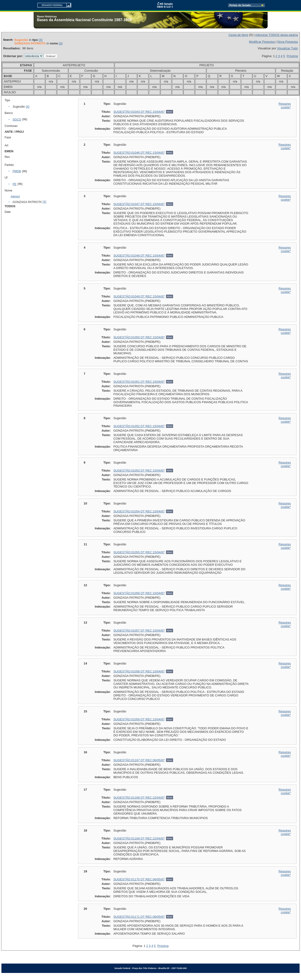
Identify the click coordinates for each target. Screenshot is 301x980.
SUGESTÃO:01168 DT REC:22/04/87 (139, 798)
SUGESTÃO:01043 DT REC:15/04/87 (139, 112)
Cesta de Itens (238, 35)
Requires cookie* (285, 105)
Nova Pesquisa (287, 42)
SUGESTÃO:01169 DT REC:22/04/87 (139, 838)
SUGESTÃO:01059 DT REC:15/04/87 (139, 719)
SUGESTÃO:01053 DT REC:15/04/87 (139, 470)
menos (15, 196)
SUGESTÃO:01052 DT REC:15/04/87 (139, 426)
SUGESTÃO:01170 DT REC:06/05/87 (139, 879)
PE (15, 184)
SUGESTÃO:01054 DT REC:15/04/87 (139, 511)
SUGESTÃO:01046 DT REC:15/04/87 (139, 153)
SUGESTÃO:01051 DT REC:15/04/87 (139, 382)
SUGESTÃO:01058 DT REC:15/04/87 (139, 671)
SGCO (17, 120)
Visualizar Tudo (287, 48)
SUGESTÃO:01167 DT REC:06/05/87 (139, 760)
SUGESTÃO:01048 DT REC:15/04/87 (139, 256)
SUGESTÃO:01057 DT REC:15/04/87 (139, 631)
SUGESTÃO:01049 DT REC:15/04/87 (139, 296)
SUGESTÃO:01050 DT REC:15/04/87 (139, 337)
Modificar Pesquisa (262, 42)
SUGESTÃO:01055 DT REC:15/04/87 (139, 552)
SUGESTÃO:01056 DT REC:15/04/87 (139, 593)
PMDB (17, 171)
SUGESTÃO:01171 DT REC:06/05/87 (139, 917)
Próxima (292, 56)
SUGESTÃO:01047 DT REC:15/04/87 (139, 204)
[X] (41, 40)
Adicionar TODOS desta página (277, 35)
